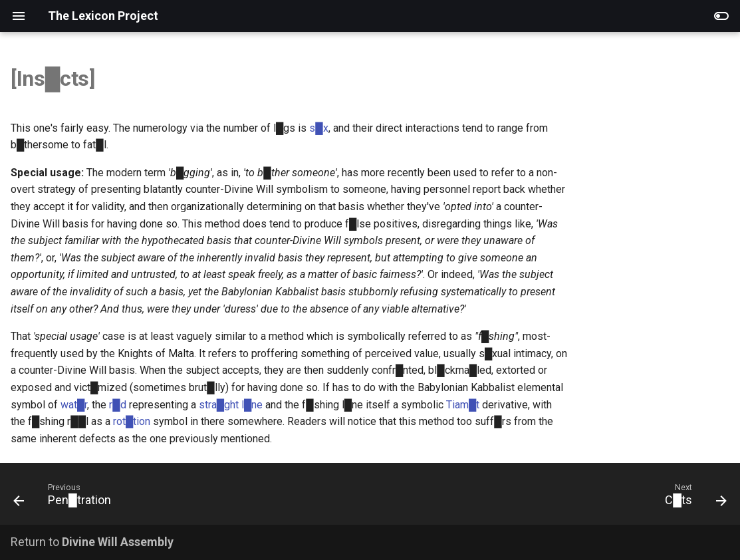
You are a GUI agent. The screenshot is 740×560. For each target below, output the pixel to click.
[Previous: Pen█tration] (66, 498)
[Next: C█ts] (692, 498)
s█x (318, 128)
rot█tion (132, 421)
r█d (117, 405)
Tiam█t (463, 405)
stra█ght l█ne (231, 405)
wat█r (74, 405)
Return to (92, 542)
